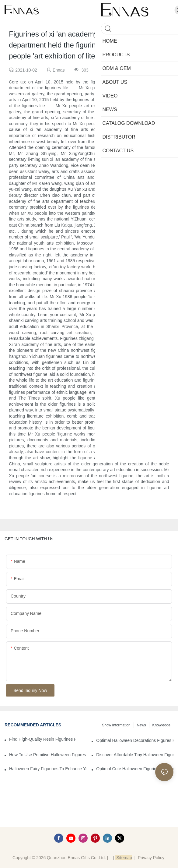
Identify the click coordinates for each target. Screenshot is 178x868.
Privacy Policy (151, 858)
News (141, 725)
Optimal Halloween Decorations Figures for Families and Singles (135, 740)
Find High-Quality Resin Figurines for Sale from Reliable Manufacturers (42, 739)
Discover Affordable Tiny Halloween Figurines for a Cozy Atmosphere (135, 755)
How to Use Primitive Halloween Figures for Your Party (48, 755)
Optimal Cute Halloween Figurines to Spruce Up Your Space (135, 769)
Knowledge (161, 725)
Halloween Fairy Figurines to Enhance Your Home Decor (48, 769)
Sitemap (123, 858)
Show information (116, 725)
